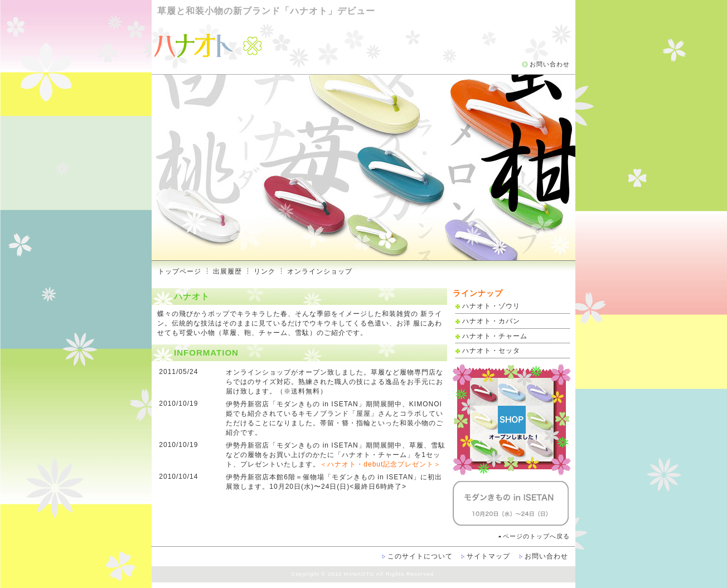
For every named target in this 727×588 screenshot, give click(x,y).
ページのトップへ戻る (536, 536)
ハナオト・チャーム (495, 336)
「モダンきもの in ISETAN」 (317, 404)
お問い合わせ (550, 64)
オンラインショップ (320, 271)
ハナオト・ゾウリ (491, 306)
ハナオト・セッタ (491, 351)
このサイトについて (420, 556)
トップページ (180, 271)
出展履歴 (227, 271)
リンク (265, 271)
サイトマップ (488, 556)
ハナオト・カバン (491, 321)
